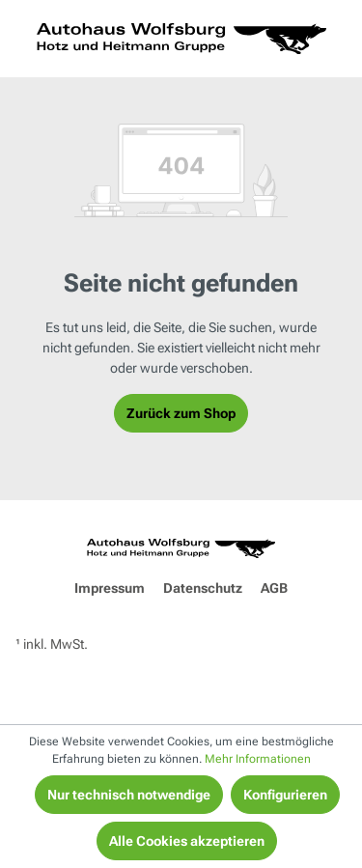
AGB (274, 588)
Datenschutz (203, 588)
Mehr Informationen (258, 759)
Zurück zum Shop (181, 413)
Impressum (110, 588)
